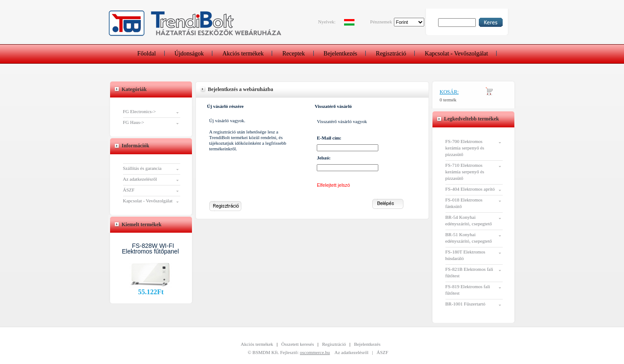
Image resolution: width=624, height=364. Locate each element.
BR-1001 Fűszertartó (466, 304)
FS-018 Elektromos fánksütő (464, 203)
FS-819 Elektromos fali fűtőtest (468, 290)
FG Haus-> (134, 122)
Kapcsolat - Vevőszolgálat (456, 54)
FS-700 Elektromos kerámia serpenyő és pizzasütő (465, 148)
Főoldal (147, 54)
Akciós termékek (243, 54)
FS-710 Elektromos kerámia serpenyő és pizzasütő (465, 172)
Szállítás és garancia (142, 168)
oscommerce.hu (315, 352)
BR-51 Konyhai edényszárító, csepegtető (469, 238)
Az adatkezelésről (140, 179)
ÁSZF (129, 190)
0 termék (448, 100)
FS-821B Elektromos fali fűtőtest (470, 272)
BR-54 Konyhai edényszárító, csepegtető (469, 220)
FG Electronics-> (140, 111)
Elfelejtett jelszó (333, 185)
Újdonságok (189, 54)
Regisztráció (391, 54)
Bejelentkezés (341, 54)
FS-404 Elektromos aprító (470, 189)
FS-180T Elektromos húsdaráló (465, 255)
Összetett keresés (297, 344)
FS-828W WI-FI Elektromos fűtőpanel (150, 249)
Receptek (293, 54)
